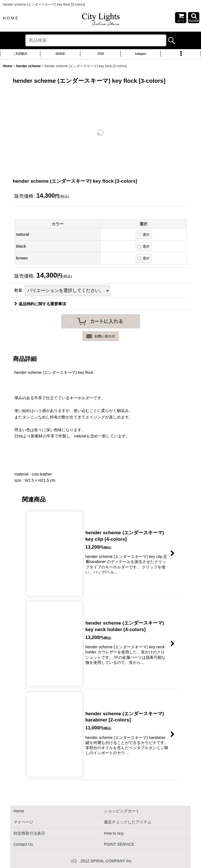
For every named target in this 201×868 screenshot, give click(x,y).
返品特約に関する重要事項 (40, 304)
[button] (194, 18)
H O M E (10, 18)
